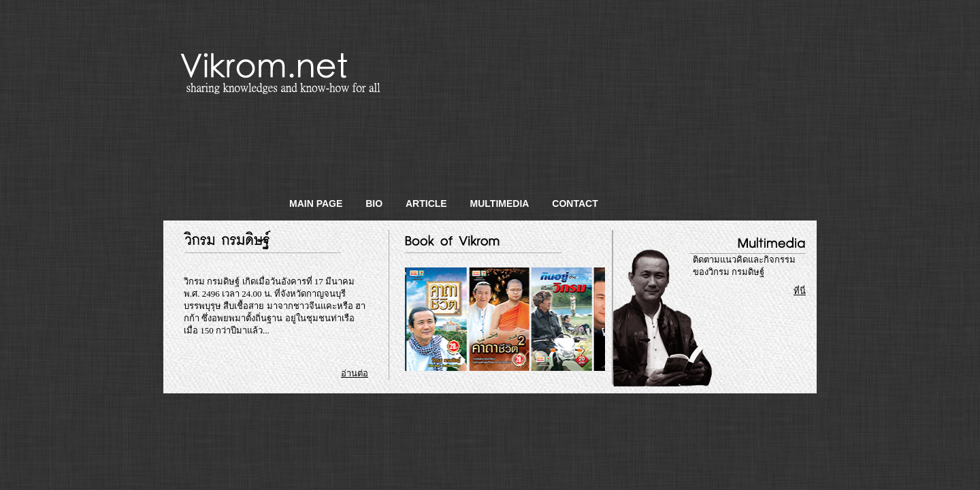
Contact (575, 203)
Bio (374, 203)
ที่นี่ (800, 291)
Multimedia (500, 203)
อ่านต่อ (355, 373)
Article (426, 203)
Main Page (316, 203)
